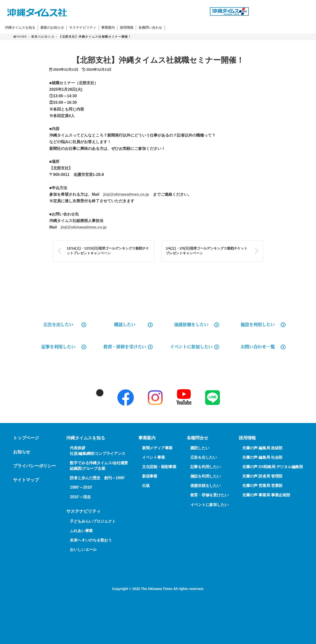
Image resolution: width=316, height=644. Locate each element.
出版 (146, 486)
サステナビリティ (83, 511)
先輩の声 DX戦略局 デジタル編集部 (273, 467)
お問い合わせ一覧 (258, 347)
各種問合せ (197, 438)
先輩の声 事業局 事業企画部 (266, 495)
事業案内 (147, 438)
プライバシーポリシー (35, 466)
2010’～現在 (80, 497)
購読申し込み (284, 11)
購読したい (125, 325)
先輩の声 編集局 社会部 (262, 457)
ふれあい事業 (81, 531)
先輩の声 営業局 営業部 (262, 486)
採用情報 (247, 438)
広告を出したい (204, 457)
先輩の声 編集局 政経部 (262, 448)
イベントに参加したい (191, 347)
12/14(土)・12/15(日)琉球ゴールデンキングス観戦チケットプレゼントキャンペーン (108, 251)
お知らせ (22, 452)
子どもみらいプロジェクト (93, 521)
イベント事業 (154, 457)
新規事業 (150, 476)
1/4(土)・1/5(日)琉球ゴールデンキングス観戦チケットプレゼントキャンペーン (207, 251)
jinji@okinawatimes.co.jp (126, 194)
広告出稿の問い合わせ (175, 11)
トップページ (26, 438)
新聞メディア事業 (157, 448)
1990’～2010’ (81, 488)
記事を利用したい (58, 347)
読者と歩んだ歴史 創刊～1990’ (97, 478)
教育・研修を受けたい (125, 347)
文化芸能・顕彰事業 (159, 467)
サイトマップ (26, 480)
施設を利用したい (258, 325)
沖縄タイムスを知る (86, 438)
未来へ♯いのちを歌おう (91, 540)
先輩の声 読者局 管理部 (262, 476)
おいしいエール (83, 550)
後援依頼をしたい (191, 325)
